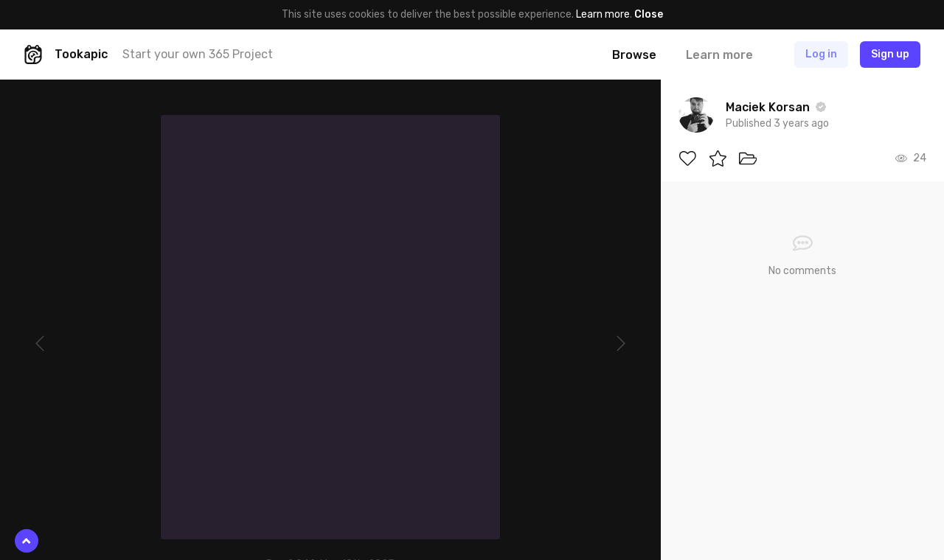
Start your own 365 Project (198, 54)
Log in (821, 54)
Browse (634, 55)
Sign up (890, 54)
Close (649, 14)
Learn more (603, 14)
